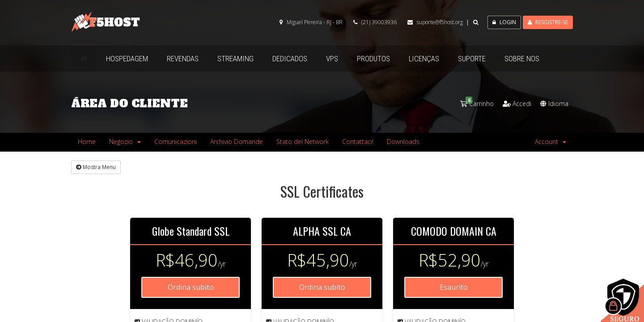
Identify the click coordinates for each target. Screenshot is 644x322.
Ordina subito (191, 287)
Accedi (517, 104)
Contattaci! (358, 142)
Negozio (125, 142)
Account (551, 142)
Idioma (554, 104)
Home (87, 142)
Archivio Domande (237, 142)
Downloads (403, 142)
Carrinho (477, 104)
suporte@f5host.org (440, 22)
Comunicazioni (176, 142)
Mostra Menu (96, 167)
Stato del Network (303, 142)
